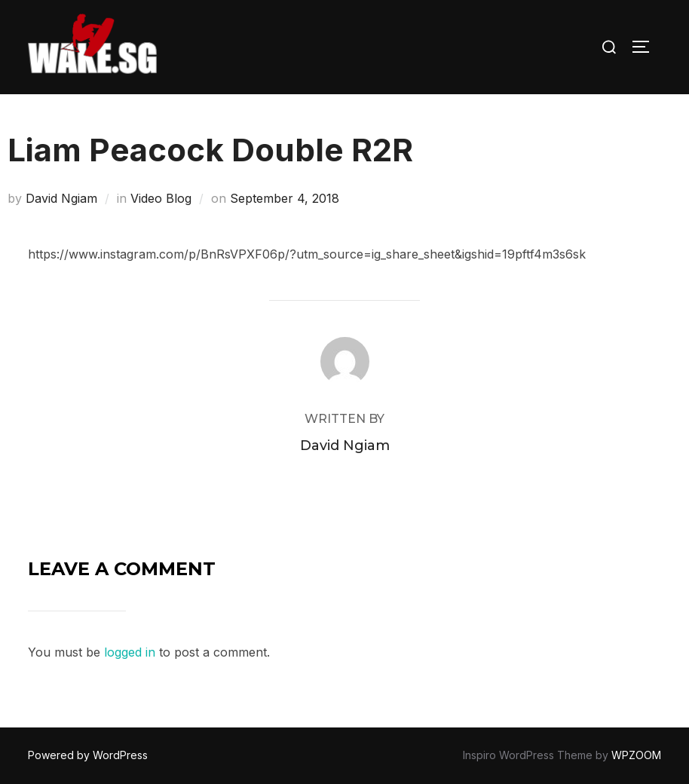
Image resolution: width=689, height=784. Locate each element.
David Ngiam (61, 198)
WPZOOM (636, 755)
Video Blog (161, 198)
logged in (130, 652)
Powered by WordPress (88, 755)
